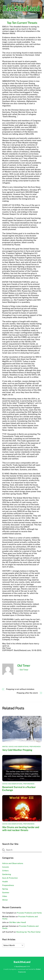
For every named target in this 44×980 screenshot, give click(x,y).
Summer (6, 893)
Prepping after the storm (27, 693)
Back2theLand (21, 967)
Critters (5, 871)
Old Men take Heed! (18, 922)
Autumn (6, 867)
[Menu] (39, 3)
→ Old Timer (23, 670)
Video (5, 896)
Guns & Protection (10, 878)
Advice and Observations (19, 747)
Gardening (7, 874)
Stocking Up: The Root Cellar (28, 932)
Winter (5, 747)
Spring (5, 889)
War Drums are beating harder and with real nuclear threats (21, 829)
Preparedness (35, 747)
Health (5, 882)
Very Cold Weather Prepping (17, 750)
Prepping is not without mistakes (20, 689)
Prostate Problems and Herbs (29, 913)
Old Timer (24, 666)
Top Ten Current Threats (22, 23)
